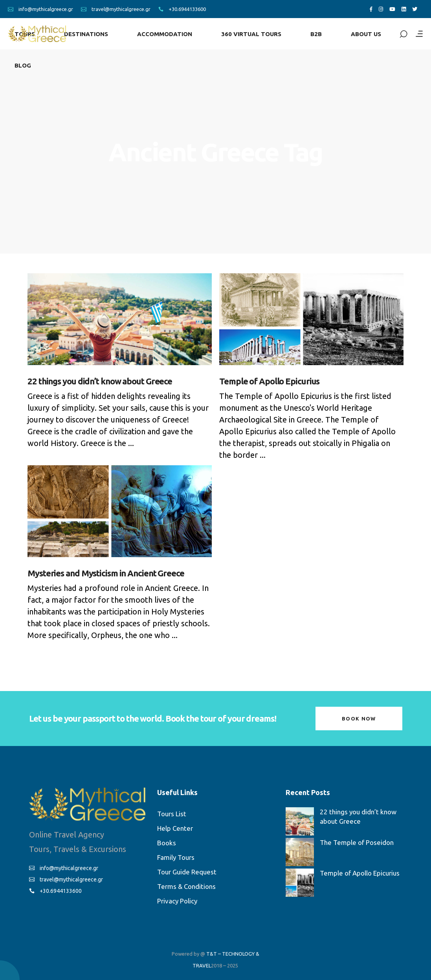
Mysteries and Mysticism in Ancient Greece (106, 573)
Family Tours (176, 857)
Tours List (172, 814)
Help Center (175, 828)
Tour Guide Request (187, 872)
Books (167, 843)
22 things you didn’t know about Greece (100, 381)
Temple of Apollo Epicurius (269, 381)
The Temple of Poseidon (357, 842)
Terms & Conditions (186, 886)
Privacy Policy (177, 901)
